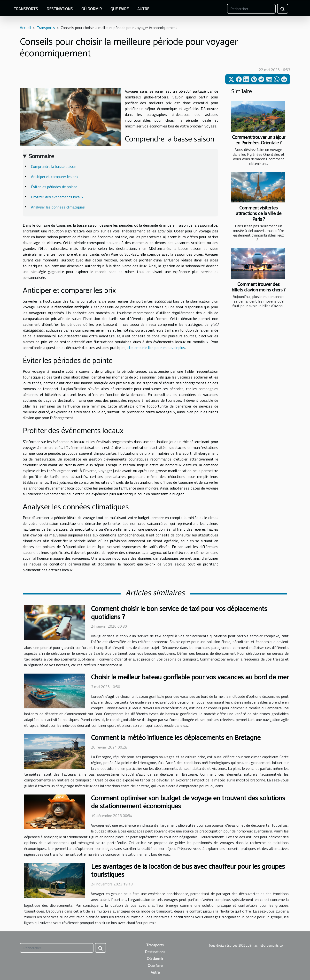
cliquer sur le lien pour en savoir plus (156, 348)
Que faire (120, 9)
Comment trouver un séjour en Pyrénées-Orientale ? (259, 140)
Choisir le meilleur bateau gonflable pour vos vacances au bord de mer (190, 677)
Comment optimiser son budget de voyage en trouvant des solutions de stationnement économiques (188, 802)
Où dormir (92, 9)
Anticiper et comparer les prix (55, 177)
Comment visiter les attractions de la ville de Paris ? (259, 214)
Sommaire (41, 156)
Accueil (25, 28)
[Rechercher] (251, 9)
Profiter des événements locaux (57, 197)
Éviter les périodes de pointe (54, 187)
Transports (26, 9)
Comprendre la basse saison (54, 166)
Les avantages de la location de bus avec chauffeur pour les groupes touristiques (188, 871)
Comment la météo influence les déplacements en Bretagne (176, 738)
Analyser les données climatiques (58, 207)
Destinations (60, 9)
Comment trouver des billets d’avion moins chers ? (259, 287)
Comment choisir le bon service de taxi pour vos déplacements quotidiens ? (179, 613)
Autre (143, 9)
